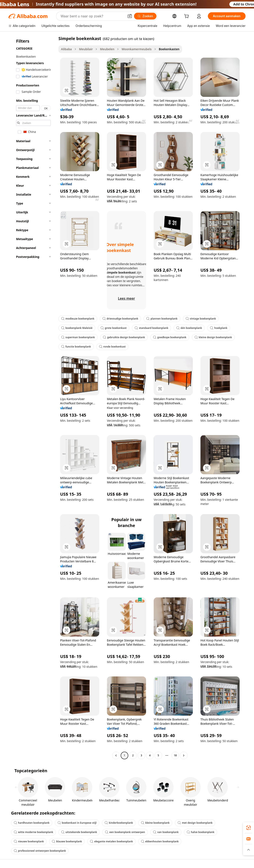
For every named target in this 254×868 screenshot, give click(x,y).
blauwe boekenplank (67, 841)
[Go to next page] (184, 755)
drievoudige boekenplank (120, 319)
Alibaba (66, 49)
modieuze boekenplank (78, 319)
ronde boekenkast (112, 347)
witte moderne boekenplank (33, 832)
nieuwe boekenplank (29, 841)
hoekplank (219, 328)
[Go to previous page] (116, 755)
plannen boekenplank (162, 319)
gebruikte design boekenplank (124, 337)
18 (175, 755)
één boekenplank (189, 328)
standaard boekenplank (151, 328)
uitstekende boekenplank (79, 832)
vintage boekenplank (201, 319)
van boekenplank (166, 832)
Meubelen (107, 49)
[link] (248, 828)
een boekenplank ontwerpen (125, 832)
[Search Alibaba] (92, 16)
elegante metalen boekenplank (111, 841)
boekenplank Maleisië (77, 328)
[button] (130, 16)
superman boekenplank (78, 337)
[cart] (187, 17)
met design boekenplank (195, 823)
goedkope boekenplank (170, 337)
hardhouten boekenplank (32, 823)
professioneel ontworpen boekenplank (40, 851)
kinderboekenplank (119, 823)
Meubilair (86, 49)
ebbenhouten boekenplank (160, 841)
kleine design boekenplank (213, 337)
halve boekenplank (201, 832)
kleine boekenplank (155, 823)
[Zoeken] (145, 16)
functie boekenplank (76, 347)
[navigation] (32, 397)
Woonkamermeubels (137, 49)
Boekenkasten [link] (169, 49)
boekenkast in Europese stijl (77, 823)
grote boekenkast (114, 328)
